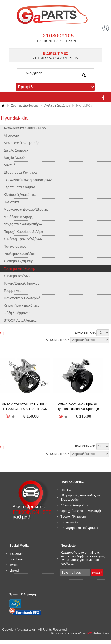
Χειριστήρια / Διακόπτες (21, 305)
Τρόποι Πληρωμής (74, 517)
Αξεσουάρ (11, 136)
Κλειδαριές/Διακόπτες (20, 195)
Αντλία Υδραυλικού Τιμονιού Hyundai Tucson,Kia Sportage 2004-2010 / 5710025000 (78, 409)
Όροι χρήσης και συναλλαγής (81, 511)
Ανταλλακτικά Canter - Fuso (25, 128)
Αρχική (3, 106)
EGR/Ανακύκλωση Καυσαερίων (28, 180)
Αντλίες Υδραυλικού (57, 106)
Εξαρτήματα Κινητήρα (20, 172)
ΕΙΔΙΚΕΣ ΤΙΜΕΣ (56, 53)
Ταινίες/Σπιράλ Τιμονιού (21, 283)
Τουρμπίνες (12, 291)
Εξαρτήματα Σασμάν (19, 187)
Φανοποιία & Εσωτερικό (22, 298)
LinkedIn (15, 570)
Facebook (16, 559)
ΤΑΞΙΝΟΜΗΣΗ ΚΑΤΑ (57, 340)
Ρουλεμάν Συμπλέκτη (20, 254)
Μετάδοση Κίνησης (18, 217)
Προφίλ (66, 490)
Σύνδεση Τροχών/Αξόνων (23, 239)
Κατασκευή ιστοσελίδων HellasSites (80, 633)
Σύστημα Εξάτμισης (19, 261)
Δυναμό (10, 165)
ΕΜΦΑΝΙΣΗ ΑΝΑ (85, 333)
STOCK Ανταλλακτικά (20, 320)
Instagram (16, 553)
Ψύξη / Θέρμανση (17, 313)
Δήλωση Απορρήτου (75, 505)
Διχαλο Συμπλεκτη (18, 150)
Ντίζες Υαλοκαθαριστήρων (24, 224)
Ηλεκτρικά (11, 202)
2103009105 (59, 36)
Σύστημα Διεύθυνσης (25, 106)
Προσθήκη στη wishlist (13, 416)
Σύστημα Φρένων (17, 276)
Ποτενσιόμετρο (15, 246)
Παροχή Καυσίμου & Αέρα (23, 232)
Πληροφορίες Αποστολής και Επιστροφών (81, 497)
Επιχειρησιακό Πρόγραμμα (79, 528)
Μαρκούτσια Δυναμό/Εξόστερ (26, 209)
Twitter (14, 565)
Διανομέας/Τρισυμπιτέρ (21, 143)
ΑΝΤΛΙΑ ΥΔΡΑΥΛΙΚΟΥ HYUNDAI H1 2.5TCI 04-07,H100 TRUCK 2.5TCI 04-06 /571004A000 (25, 409)
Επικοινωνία (69, 522)
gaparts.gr (55, 14)
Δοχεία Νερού (14, 158)
